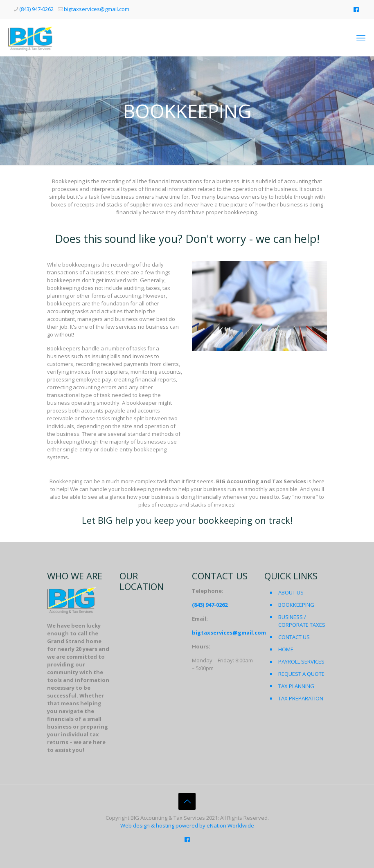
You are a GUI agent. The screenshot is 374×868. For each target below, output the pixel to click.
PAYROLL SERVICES (301, 662)
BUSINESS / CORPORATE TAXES (302, 621)
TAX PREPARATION (301, 698)
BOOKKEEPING (296, 605)
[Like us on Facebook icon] (356, 9)
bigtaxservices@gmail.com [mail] (97, 9)
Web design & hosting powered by (163, 825)
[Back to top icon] (187, 801)
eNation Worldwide (230, 825)
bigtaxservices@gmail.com (229, 632)
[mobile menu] (361, 38)
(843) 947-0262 (210, 605)
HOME (286, 649)
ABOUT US (291, 592)
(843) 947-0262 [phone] (36, 9)
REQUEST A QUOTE (301, 674)
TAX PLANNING (296, 686)
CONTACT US (294, 637)
